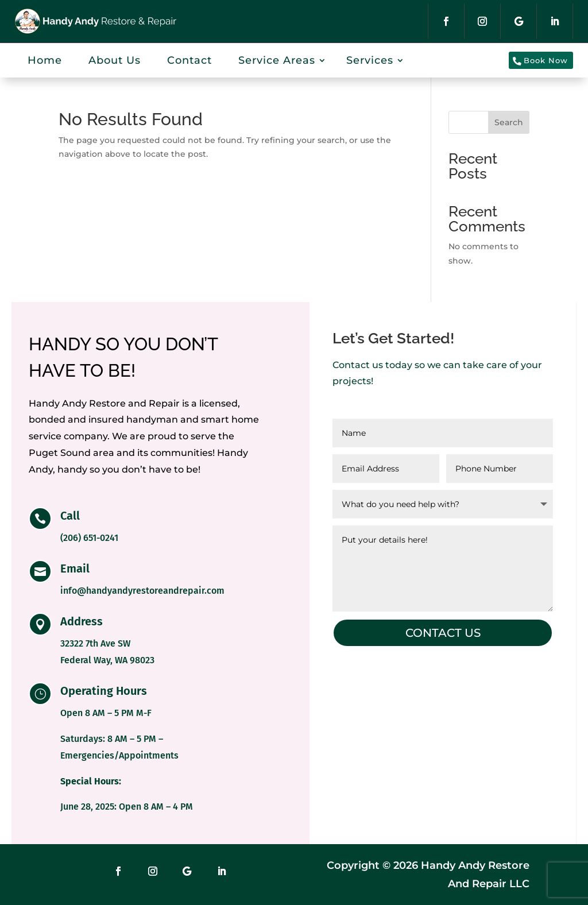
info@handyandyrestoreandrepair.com (142, 591)
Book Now (535, 60)
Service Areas (277, 60)
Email (75, 568)
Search (509, 122)
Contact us (443, 633)
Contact (189, 60)
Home (45, 60)
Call (70, 516)
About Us (115, 60)
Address (82, 621)
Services (370, 60)
